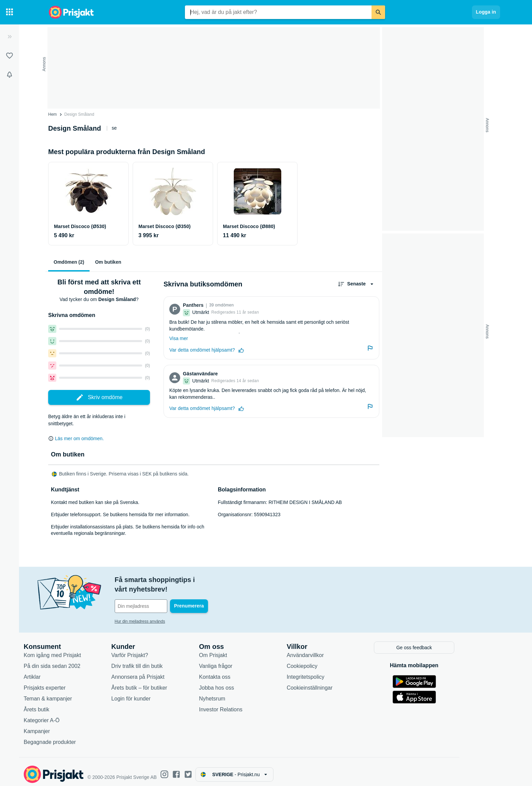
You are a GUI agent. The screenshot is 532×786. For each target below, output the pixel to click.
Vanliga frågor (243, 661)
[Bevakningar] (9, 75)
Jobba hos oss (244, 683)
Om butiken (108, 262)
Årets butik (64, 704)
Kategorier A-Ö (69, 715)
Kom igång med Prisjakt (80, 650)
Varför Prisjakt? (157, 650)
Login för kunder (158, 694)
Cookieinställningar (337, 683)
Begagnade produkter (77, 737)
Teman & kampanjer (75, 694)
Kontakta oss (242, 672)
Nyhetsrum (239, 694)
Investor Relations (248, 704)
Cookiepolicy (329, 661)
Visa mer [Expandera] (179, 338)
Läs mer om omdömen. (79, 438)
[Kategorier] (9, 12)
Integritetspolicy (333, 672)
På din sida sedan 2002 (79, 661)
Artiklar (59, 672)
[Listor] (9, 56)
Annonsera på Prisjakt (165, 672)
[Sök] (378, 12)
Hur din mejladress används (167, 612)
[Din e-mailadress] (186, 597)
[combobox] (278, 12)
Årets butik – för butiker (166, 683)
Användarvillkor (332, 650)
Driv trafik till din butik (164, 661)
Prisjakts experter (72, 683)
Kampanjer (64, 726)
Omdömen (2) (69, 262)
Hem (52, 114)
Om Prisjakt (240, 650)
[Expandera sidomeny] (9, 37)
